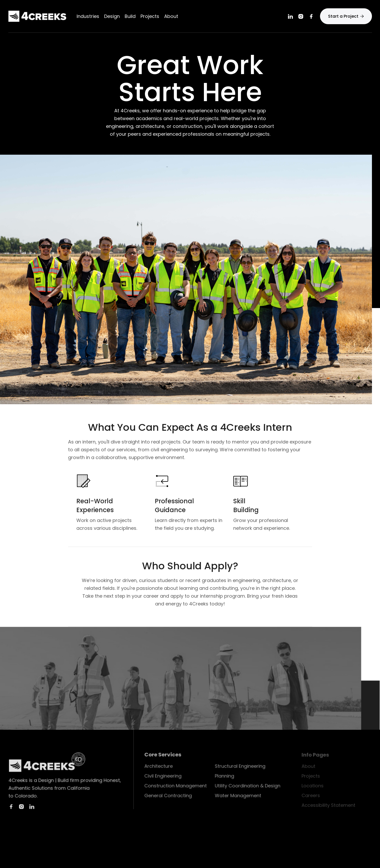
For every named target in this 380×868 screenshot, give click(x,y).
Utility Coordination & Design (247, 786)
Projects (150, 16)
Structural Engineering (240, 767)
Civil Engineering (164, 776)
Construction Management (176, 786)
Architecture (159, 767)
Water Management (238, 796)
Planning (224, 776)
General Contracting (169, 796)
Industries (88, 16)
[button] (112, 16)
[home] (37, 16)
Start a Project (346, 16)
